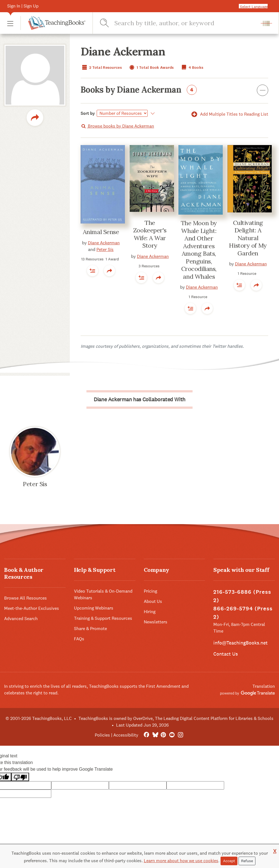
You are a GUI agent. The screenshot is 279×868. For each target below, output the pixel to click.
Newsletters (156, 622)
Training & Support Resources (103, 618)
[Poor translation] (20, 777)
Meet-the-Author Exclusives (32, 608)
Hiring (150, 612)
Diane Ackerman (104, 243)
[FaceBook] (146, 735)
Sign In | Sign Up (23, 6)
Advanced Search (21, 619)
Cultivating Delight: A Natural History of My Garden (248, 238)
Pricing (150, 591)
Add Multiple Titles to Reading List (229, 114)
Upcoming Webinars (94, 608)
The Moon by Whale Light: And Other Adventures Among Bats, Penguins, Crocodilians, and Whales (199, 250)
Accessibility (126, 735)
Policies (102, 735)
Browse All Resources (25, 598)
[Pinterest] (164, 735)
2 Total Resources (101, 68)
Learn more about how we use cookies (181, 861)
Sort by (88, 113)
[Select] (122, 113)
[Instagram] (181, 735)
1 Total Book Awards (151, 68)
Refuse (247, 861)
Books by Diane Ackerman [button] (174, 91)
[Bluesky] (155, 735)
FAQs (79, 639)
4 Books (192, 68)
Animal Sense (101, 232)
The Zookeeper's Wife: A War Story (150, 234)
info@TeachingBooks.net (240, 643)
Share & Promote (90, 629)
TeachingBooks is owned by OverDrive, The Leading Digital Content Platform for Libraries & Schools (176, 718)
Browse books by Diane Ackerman (117, 126)
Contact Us (226, 654)
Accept (229, 861)
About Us (153, 601)
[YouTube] (172, 735)
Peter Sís (105, 249)
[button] (10, 23)
